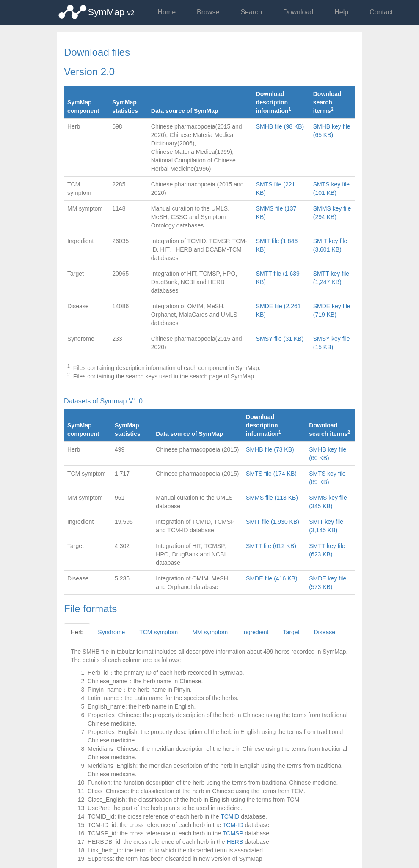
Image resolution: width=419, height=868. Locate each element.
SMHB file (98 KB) (280, 126)
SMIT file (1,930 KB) (273, 522)
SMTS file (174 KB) (271, 474)
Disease (324, 632)
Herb (77, 632)
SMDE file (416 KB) (272, 578)
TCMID (230, 816)
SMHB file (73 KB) (270, 449)
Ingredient (255, 632)
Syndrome (111, 632)
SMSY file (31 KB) (280, 339)
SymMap (111, 12)
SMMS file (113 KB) (272, 498)
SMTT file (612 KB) (271, 546)
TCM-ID (233, 825)
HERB (235, 842)
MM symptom (210, 632)
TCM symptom (159, 632)
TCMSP (233, 833)
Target (291, 632)
